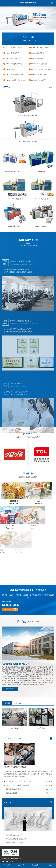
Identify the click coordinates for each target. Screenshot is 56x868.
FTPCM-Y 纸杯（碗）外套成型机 (41, 69)
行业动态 (20, 738)
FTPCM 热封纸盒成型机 (39, 80)
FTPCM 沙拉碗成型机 (12, 53)
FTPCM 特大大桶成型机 (13, 58)
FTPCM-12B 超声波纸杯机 (14, 64)
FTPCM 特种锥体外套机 (39, 58)
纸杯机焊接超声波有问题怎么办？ (16, 838)
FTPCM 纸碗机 (10, 69)
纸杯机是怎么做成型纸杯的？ (15, 834)
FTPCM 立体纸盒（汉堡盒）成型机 (16, 80)
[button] (25, 28)
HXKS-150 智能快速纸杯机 (14, 48)
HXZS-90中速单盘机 (38, 53)
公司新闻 (8, 738)
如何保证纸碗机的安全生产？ (15, 842)
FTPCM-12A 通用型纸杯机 (39, 64)
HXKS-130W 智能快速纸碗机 (40, 48)
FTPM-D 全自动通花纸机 (39, 75)
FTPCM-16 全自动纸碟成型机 (15, 75)
